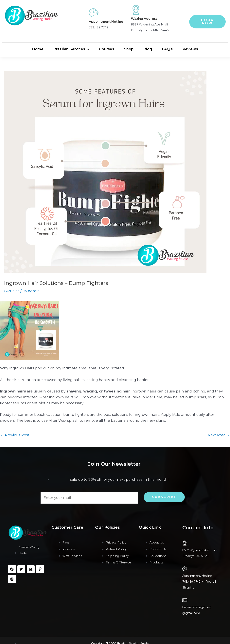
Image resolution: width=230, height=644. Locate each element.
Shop (129, 49)
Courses (107, 49)
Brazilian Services (71, 49)
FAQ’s (167, 49)
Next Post (219, 435)
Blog (148, 49)
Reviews (190, 49)
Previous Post (15, 435)
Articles (13, 291)
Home (38, 49)
